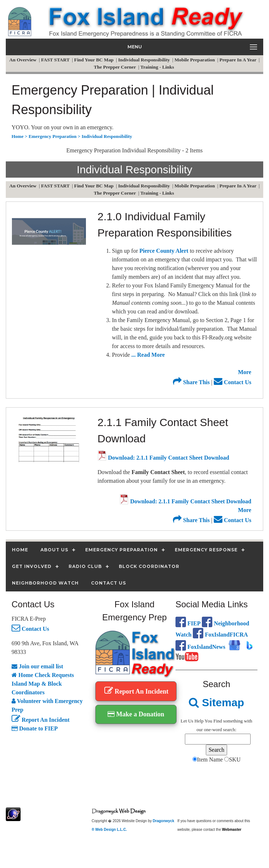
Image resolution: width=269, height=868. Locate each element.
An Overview (23, 60)
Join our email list (37, 666)
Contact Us (233, 382)
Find (218, 721)
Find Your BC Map (94, 60)
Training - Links (158, 67)
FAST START (56, 60)
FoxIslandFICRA (220, 635)
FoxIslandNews (200, 647)
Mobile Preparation (195, 60)
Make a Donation (136, 714)
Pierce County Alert (164, 251)
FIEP (188, 623)
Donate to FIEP (35, 728)
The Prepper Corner (116, 67)
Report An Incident (40, 720)
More (245, 372)
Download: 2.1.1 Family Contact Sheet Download (163, 458)
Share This (191, 382)
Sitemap (216, 702)
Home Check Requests (43, 675)
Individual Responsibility (145, 60)
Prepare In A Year (238, 60)
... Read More (148, 355)
